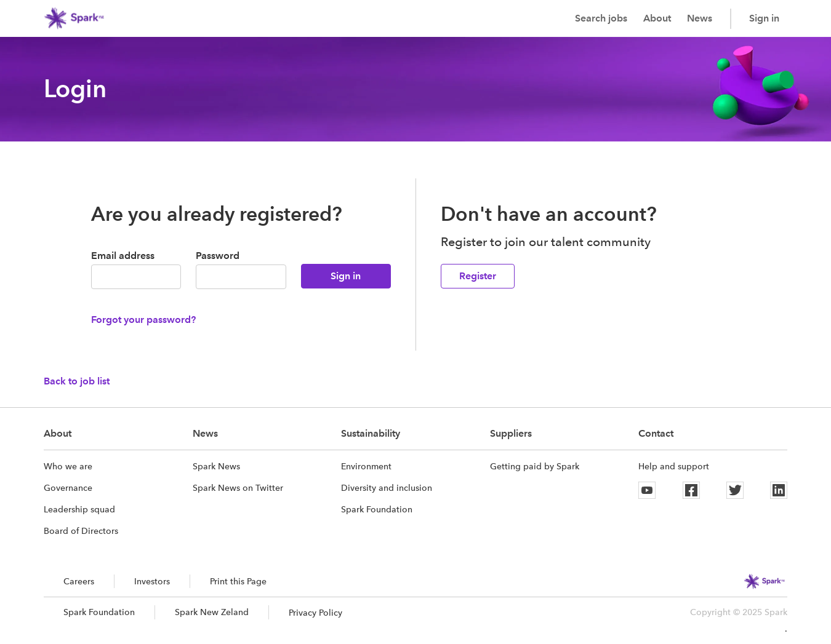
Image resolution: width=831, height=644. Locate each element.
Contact (656, 433)
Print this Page (238, 581)
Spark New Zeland (212, 612)
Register (478, 276)
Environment (366, 466)
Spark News (216, 466)
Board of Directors (81, 531)
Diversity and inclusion (387, 488)
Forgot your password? (143, 320)
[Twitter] (735, 490)
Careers (79, 581)
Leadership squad (79, 509)
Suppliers (511, 433)
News (700, 18)
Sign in (764, 18)
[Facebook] (691, 490)
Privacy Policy (315, 613)
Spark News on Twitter (238, 488)
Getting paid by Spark (535, 466)
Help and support (674, 466)
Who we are (68, 466)
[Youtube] (647, 490)
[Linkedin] (779, 490)
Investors (152, 581)
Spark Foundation (377, 509)
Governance (68, 488)
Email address (123, 256)
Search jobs (601, 18)
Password (218, 256)
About (657, 18)
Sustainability (371, 433)
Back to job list (77, 381)
